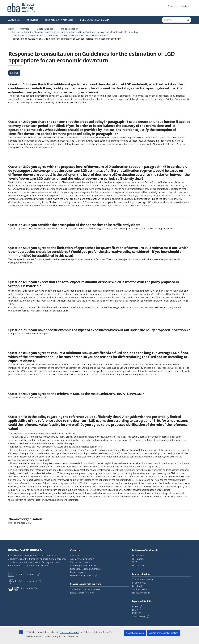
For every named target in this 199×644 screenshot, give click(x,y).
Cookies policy (140, 589)
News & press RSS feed (82, 593)
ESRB (135, 613)
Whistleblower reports (82, 576)
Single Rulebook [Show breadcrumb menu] (45, 29)
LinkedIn (140, 559)
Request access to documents (85, 569)
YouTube (140, 566)
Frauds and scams (141, 593)
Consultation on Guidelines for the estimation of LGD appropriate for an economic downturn (60, 35)
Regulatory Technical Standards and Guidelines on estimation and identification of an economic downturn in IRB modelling (75, 32)
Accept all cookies (135, 633)
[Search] (188, 20)
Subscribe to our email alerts (85, 589)
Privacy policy (139, 583)
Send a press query (80, 562)
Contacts (75, 556)
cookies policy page (70, 632)
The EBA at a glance (142, 579)
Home (11, 29)
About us (14, 20)
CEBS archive (139, 616)
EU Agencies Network (23, 581)
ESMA (135, 610)
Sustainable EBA (23, 588)
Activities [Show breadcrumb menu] (24, 29)
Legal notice (138, 586)
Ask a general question (82, 559)
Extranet (172, 6)
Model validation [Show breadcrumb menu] (70, 29)
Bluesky (140, 556)
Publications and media (95, 20)
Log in (184, 6)
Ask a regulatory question (84, 566)
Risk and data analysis (59, 20)
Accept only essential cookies (164, 633)
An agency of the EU (22, 574)
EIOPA (135, 607)
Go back (14, 73)
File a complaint (78, 572)
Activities (32, 20)
